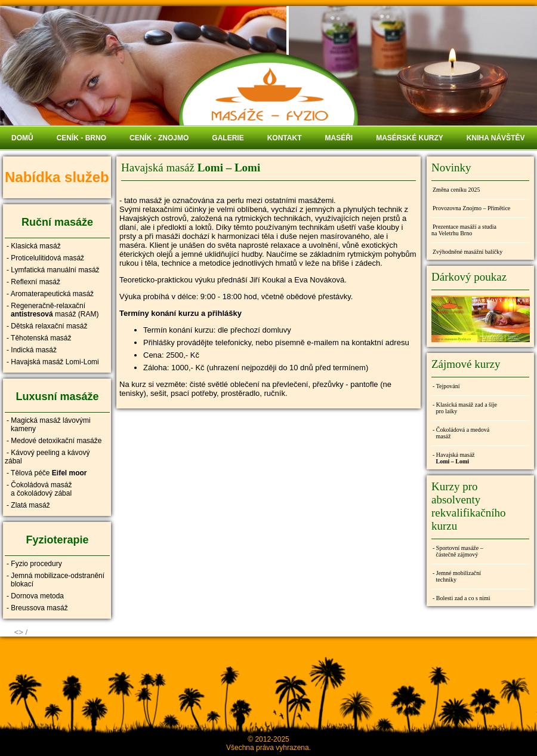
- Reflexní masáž (33, 282)
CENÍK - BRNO (81, 138)
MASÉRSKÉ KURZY (410, 138)
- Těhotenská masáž (39, 338)
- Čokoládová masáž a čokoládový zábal (38, 489)
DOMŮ (22, 138)
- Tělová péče (47, 473)
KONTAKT (285, 138)
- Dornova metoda (35, 596)
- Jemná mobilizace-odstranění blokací (55, 580)
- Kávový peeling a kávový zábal (47, 457)
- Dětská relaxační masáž (47, 326)
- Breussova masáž (37, 608)
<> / (21, 632)
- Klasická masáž (34, 246)
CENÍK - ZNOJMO (159, 138)
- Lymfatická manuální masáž (53, 270)
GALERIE (228, 138)
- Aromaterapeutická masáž (50, 294)
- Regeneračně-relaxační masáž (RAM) (52, 310)
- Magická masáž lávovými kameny (48, 425)
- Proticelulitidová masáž (45, 258)
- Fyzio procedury (34, 564)
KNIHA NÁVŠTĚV (496, 138)
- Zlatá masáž (28, 505)
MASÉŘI (339, 138)
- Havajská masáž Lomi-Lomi (53, 362)
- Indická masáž (32, 350)
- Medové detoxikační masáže (54, 441)
